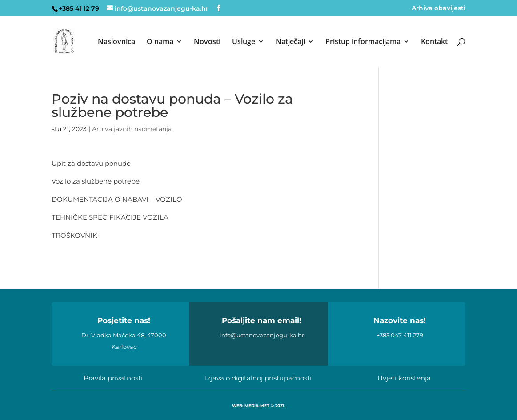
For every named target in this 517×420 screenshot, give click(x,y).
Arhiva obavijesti (439, 8)
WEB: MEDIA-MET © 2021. (258, 406)
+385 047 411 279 (400, 335)
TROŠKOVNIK (74, 235)
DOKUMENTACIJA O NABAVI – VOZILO (117, 199)
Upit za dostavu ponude (91, 163)
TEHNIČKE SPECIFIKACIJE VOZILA (110, 217)
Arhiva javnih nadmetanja (132, 129)
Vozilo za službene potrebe (96, 181)
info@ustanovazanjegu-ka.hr (262, 335)
